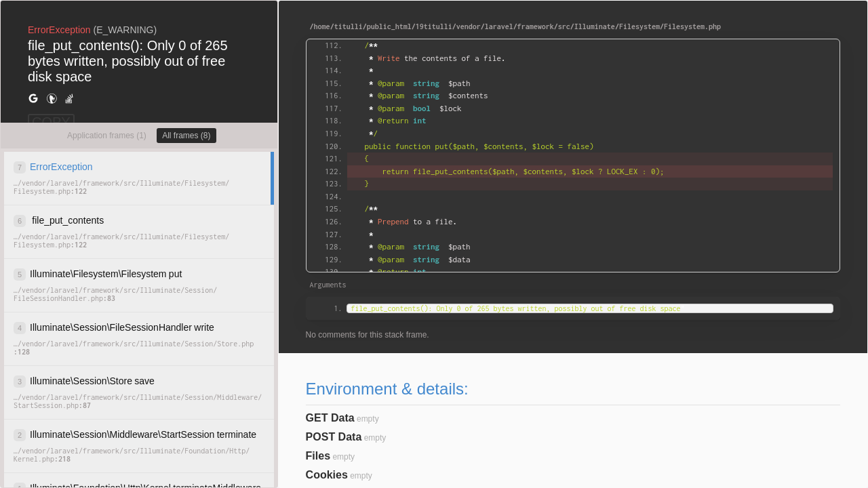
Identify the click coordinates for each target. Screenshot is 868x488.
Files (318, 456)
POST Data (334, 437)
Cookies (327, 475)
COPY (51, 122)
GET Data (330, 418)
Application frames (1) (107, 136)
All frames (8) (186, 136)
